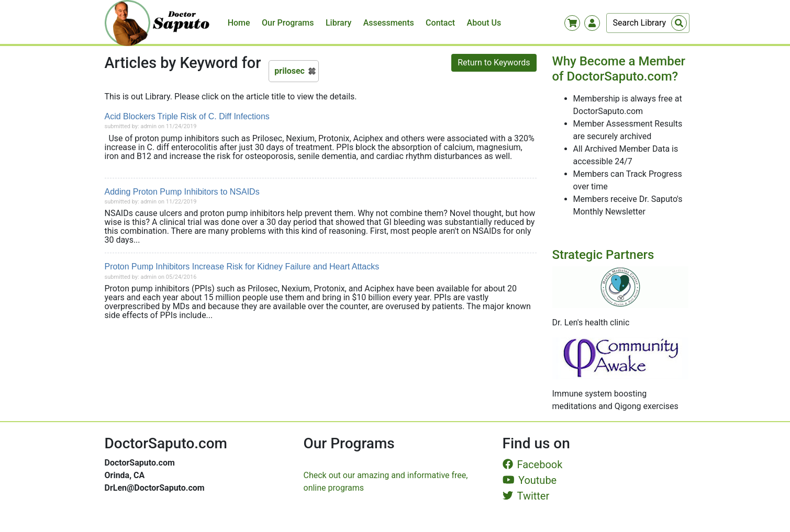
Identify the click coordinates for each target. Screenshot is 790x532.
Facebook (533, 465)
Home (239, 23)
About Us (484, 23)
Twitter (526, 496)
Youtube (530, 480)
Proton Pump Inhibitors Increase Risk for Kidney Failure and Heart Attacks (242, 267)
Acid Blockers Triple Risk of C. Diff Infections (187, 116)
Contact (440, 23)
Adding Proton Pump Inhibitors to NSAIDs (182, 192)
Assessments (389, 23)
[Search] (648, 23)
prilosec (290, 71)
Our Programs (288, 23)
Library (338, 23)
